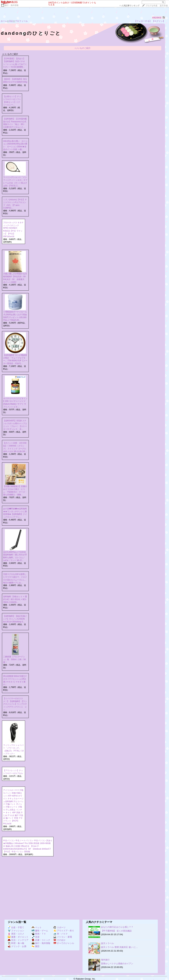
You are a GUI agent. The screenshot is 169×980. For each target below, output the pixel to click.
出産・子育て (16, 927)
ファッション (16, 931)
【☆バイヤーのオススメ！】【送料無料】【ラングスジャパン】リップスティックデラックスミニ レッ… (15, 704)
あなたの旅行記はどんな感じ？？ (117, 927)
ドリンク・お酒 (17, 946)
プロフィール (21, 21)
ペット (37, 927)
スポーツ (59, 927)
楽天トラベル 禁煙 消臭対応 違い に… (119, 947)
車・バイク (61, 934)
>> (129, 6)
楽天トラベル (107, 943)
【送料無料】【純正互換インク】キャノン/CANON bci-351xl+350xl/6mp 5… (15, 619)
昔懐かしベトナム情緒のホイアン (117, 964)
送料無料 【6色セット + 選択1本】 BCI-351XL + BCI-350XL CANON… (15, 599)
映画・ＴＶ (39, 934)
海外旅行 (105, 960)
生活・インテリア (18, 940)
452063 (157, 18)
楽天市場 (164, 6)
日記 (11, 21)
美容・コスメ (16, 934)
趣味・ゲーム (40, 931)
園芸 (36, 946)
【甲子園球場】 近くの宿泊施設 (116, 931)
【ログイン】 (159, 21)
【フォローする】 (143, 21)
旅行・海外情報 (12, 5)
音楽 (36, 937)
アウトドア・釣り (64, 931)
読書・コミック (41, 940)
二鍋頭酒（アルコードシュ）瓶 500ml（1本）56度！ (14, 659)
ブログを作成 (151, 6)
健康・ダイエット (18, 937)
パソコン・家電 (63, 937)
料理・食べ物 (16, 943)
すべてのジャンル (64, 943)
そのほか (59, 940)
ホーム (4, 21)
